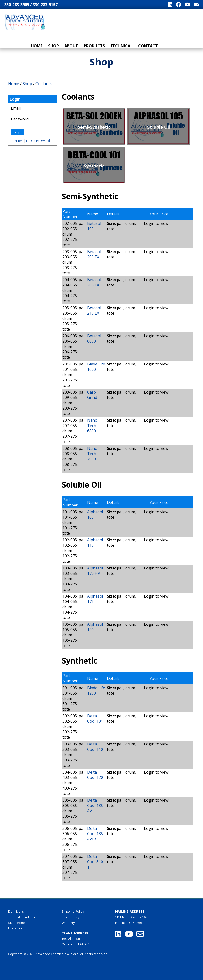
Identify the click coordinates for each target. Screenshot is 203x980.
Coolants (44, 84)
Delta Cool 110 (95, 747)
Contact (148, 46)
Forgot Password (38, 141)
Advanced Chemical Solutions (57, 954)
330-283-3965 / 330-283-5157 (31, 5)
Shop (53, 46)
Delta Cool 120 (95, 775)
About (71, 46)
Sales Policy (71, 917)
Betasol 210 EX (94, 310)
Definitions (16, 911)
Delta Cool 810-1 (96, 862)
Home (37, 46)
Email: (16, 108)
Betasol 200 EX (94, 254)
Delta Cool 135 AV (95, 806)
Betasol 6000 (94, 339)
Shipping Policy (73, 911)
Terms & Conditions (22, 917)
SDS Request (18, 923)
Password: (20, 119)
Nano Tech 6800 (92, 426)
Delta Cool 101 (95, 719)
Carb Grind (92, 395)
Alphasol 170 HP (95, 571)
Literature (15, 928)
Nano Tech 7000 (92, 454)
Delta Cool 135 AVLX (95, 834)
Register (17, 141)
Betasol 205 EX (94, 282)
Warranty (68, 923)
